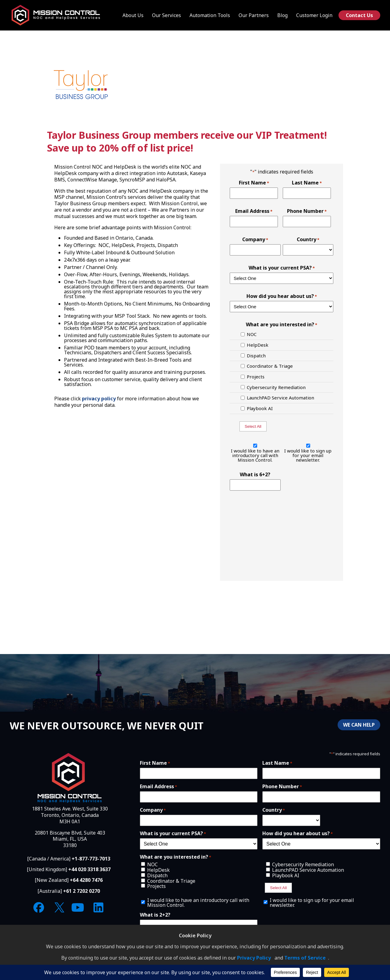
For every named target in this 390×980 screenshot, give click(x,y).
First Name (254, 183)
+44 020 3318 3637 (89, 869)
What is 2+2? (155, 915)
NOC (252, 334)
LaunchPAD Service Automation (280, 398)
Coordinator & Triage (270, 366)
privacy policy (99, 399)
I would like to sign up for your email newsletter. (308, 455)
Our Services (167, 15)
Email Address (254, 211)
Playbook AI (260, 408)
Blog (282, 15)
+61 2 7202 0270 (82, 891)
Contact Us (359, 15)
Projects (256, 377)
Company (255, 239)
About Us (133, 15)
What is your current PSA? (282, 268)
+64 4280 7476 (86, 880)
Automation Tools (210, 15)
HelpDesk (258, 345)
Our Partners (254, 15)
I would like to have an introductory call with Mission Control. (255, 455)
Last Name (307, 183)
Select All (253, 426)
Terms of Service (305, 958)
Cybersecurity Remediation (276, 387)
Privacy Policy (254, 958)
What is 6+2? (255, 474)
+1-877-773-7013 (91, 859)
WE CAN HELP (359, 725)
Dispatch (256, 356)
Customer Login (314, 15)
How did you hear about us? (282, 296)
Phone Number (307, 211)
